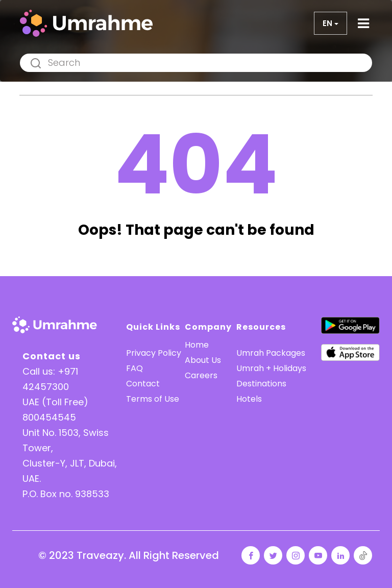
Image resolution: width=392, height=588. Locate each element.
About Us (203, 360)
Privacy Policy (154, 353)
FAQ (134, 368)
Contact (143, 384)
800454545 (49, 417)
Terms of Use (153, 399)
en (327, 23)
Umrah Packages (271, 353)
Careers (201, 375)
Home (197, 345)
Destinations (261, 384)
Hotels (249, 399)
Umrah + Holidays (271, 368)
